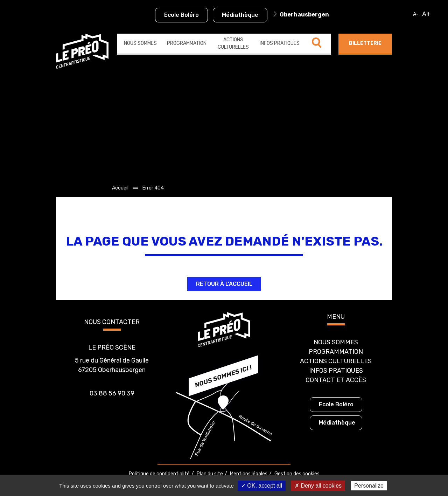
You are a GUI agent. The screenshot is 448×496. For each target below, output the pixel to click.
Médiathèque (240, 15)
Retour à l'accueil (224, 284)
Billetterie (365, 43)
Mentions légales (249, 474)
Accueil (120, 188)
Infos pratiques (280, 43)
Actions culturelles (233, 43)
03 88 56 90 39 (112, 393)
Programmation (187, 43)
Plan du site (210, 474)
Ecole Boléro (181, 15)
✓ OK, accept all (262, 486)
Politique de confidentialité (159, 474)
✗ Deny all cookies (318, 486)
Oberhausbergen (304, 15)
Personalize (369, 486)
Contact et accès (336, 380)
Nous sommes (140, 43)
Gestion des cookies (297, 474)
